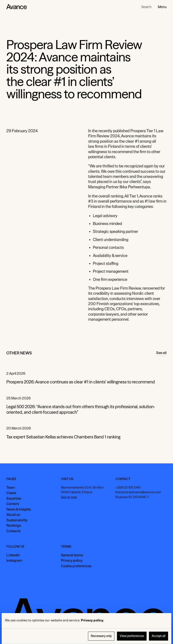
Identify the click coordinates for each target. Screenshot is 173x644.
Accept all (159, 636)
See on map (69, 497)
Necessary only (101, 636)
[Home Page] (17, 7)
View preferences (132, 636)
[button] (162, 7)
